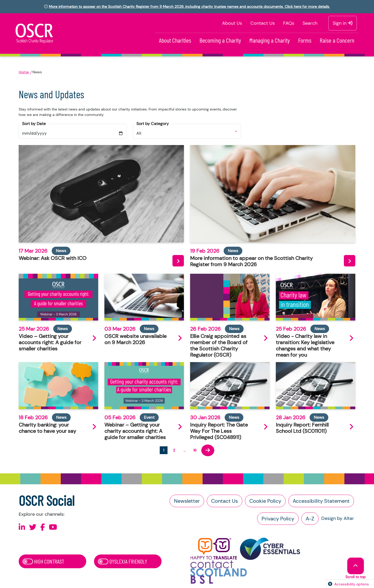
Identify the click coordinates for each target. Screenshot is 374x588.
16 (195, 450)
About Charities (175, 40)
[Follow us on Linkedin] (22, 527)
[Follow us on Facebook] (43, 527)
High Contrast (43, 561)
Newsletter (187, 501)
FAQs (289, 23)
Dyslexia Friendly (122, 561)
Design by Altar (338, 518)
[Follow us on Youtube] (53, 527)
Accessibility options (352, 584)
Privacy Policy (278, 519)
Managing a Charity (270, 40)
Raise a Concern (337, 40)
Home (24, 72)
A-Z (310, 519)
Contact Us (263, 23)
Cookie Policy (265, 501)
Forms (305, 40)
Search (310, 23)
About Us (232, 23)
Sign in (343, 23)
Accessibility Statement (321, 501)
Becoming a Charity (220, 40)
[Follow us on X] (33, 527)
